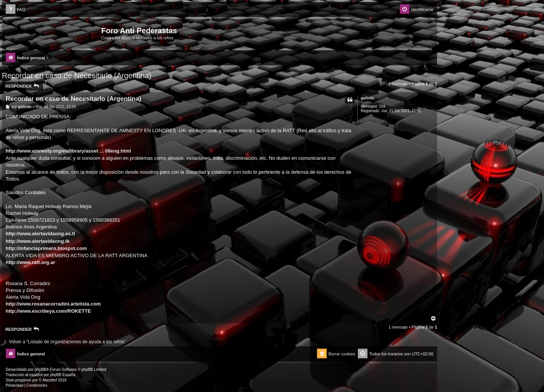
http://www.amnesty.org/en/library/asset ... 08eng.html (68, 151)
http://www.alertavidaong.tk (38, 241)
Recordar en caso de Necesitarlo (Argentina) (77, 76)
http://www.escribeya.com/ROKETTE (48, 311)
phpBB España (63, 375)
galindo (368, 98)
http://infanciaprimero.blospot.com (46, 248)
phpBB (40, 370)
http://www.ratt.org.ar (30, 262)
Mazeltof (50, 380)
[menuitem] (15, 10)
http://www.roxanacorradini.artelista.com (53, 304)
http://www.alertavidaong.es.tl (40, 234)
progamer (23, 380)
